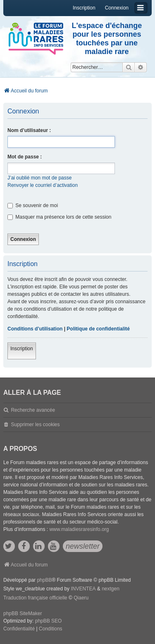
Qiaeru (81, 598)
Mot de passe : (25, 157)
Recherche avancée (33, 410)
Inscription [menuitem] (84, 8)
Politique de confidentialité (98, 329)
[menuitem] (19, 629)
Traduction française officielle (35, 598)
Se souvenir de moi (33, 205)
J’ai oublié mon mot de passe (39, 178)
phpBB (44, 580)
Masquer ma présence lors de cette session (59, 217)
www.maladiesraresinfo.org (79, 529)
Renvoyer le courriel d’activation (43, 185)
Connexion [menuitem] (117, 8)
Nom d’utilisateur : (29, 130)
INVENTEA (83, 589)
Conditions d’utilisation (35, 329)
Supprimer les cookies (35, 425)
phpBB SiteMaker (23, 613)
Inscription (22, 349)
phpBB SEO (49, 621)
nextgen (111, 589)
